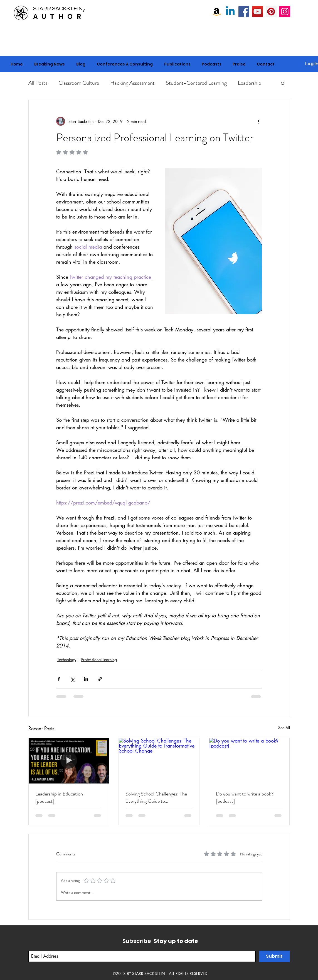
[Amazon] (217, 12)
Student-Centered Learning (196, 83)
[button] (125, 64)
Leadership (250, 83)
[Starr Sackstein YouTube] (257, 12)
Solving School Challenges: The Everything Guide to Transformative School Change (156, 797)
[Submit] (274, 956)
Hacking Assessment (132, 83)
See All (284, 728)
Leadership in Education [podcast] (59, 797)
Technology (67, 660)
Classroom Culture (79, 83)
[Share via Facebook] (59, 679)
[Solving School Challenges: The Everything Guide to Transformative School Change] (159, 761)
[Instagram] (285, 12)
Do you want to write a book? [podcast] (245, 797)
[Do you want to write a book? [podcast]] (249, 761)
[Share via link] (100, 679)
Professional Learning (99, 660)
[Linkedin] (230, 12)
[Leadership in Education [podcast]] (69, 761)
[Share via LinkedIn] (86, 679)
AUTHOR (59, 17)
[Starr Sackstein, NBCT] (244, 12)
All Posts (38, 83)
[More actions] (259, 121)
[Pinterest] (271, 12)
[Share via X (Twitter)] (72, 679)
